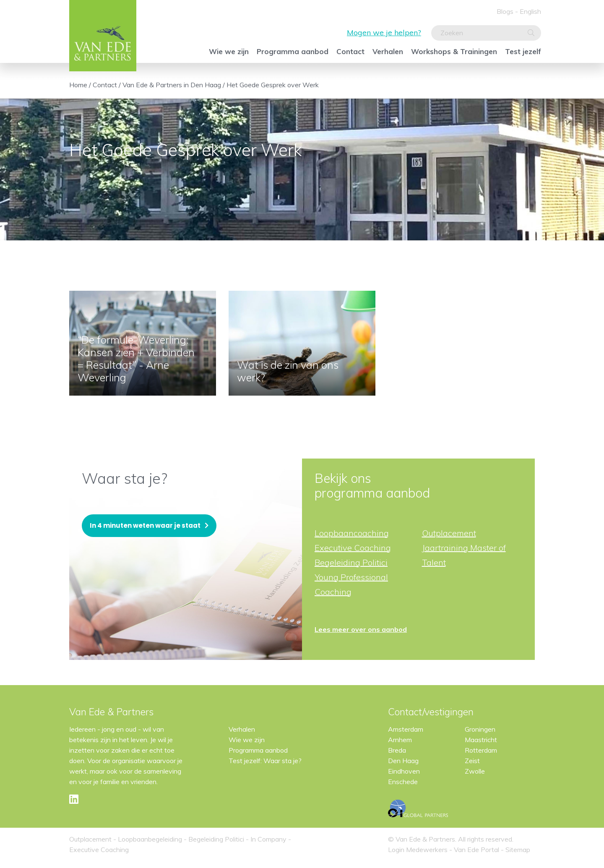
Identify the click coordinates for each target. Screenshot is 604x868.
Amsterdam (406, 729)
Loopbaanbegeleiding (150, 839)
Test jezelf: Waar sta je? (265, 761)
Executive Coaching (353, 548)
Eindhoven (404, 771)
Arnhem (400, 740)
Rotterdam (481, 750)
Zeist (472, 761)
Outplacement (449, 533)
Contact (350, 51)
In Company (268, 839)
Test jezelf (523, 51)
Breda (397, 750)
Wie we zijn (229, 51)
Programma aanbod (293, 51)
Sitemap (518, 850)
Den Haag (403, 761)
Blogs (505, 11)
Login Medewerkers (419, 850)
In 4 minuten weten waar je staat (145, 525)
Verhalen (388, 51)
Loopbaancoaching (352, 533)
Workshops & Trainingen (454, 51)
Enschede (403, 782)
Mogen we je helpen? (384, 33)
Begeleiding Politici (351, 562)
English (530, 11)
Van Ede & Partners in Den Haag (172, 85)
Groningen (480, 729)
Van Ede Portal (477, 850)
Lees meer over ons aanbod (361, 629)
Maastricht (481, 740)
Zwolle (475, 771)
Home (78, 85)
